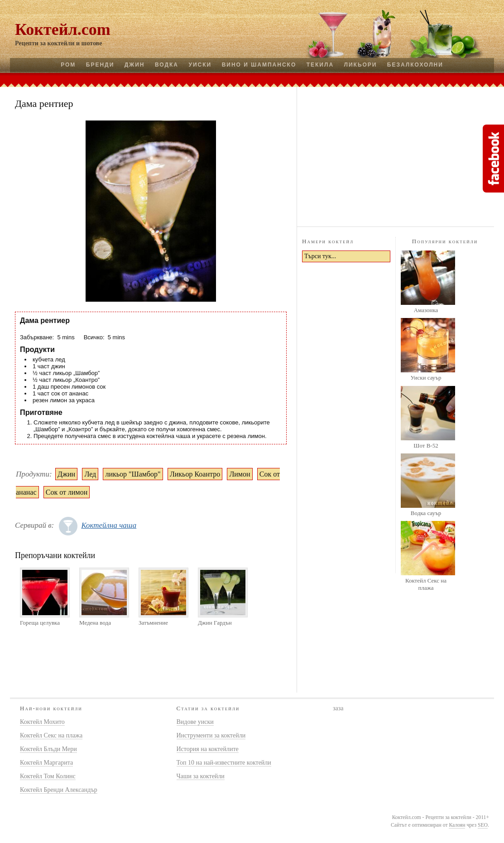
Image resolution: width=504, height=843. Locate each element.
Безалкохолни (415, 65)
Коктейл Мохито (42, 722)
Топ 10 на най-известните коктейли (224, 763)
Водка (167, 65)
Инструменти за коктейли (211, 735)
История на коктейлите (208, 749)
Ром (68, 65)
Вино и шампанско (259, 65)
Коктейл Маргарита (46, 763)
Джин (135, 65)
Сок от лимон (67, 492)
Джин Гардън (215, 623)
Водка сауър (426, 513)
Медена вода (95, 623)
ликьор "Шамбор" (133, 474)
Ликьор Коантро (195, 474)
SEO (483, 825)
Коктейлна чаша (109, 525)
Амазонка (426, 310)
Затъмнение (153, 623)
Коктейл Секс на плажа (426, 584)
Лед (90, 474)
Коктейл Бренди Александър (59, 790)
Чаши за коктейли (201, 776)
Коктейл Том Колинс (48, 776)
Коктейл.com (63, 29)
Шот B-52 (426, 446)
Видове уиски (195, 722)
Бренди (100, 65)
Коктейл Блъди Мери (48, 749)
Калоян (457, 825)
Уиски (200, 65)
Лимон (240, 474)
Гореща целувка (40, 623)
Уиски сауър (426, 378)
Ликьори (361, 65)
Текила (320, 65)
